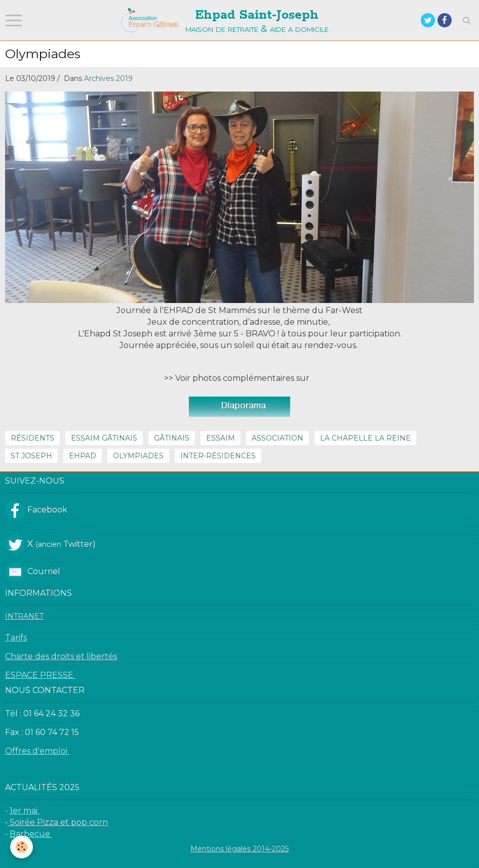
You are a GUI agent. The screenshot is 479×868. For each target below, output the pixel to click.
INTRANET (24, 616)
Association (277, 438)
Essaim (221, 438)
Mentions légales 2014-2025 (239, 849)
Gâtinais (172, 438)
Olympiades (138, 456)
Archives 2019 (108, 78)
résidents (32, 438)
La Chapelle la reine (365, 438)
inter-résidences (218, 456)
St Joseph (31, 456)
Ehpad (83, 456)
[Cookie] (22, 847)
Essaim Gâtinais (104, 438)
